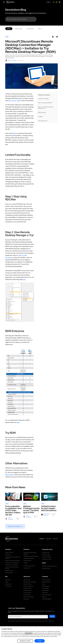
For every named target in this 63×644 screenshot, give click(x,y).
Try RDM (40, 117)
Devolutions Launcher (47, 559)
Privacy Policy (51, 622)
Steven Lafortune (9, 519)
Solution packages (9, 553)
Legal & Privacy (45, 590)
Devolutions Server (46, 568)
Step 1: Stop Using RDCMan (45, 103)
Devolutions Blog (16, 10)
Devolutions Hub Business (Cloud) (49, 566)
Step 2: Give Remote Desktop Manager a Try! (46, 108)
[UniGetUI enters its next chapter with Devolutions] (49, 497)
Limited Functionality (43, 99)
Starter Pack (8, 555)
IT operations (30, 29)
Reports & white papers (29, 597)
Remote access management (12, 565)
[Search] (54, 2)
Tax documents (45, 588)
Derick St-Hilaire (11, 60)
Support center (27, 580)
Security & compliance (47, 595)
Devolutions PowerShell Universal (31, 556)
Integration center (9, 571)
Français (48, 539)
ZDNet (15, 133)
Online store (8, 580)
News (7, 37)
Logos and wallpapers (47, 599)
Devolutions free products (29, 566)
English (42, 539)
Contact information (46, 580)
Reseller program (46, 586)
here (24, 279)
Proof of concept (9, 573)
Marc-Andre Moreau (46, 515)
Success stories (27, 595)
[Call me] (57, 2)
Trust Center (45, 593)
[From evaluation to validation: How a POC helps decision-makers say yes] (14, 497)
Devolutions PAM (27, 561)
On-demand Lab (27, 593)
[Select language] (49, 2)
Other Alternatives (43, 121)
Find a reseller (8, 586)
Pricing (7, 582)
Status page (26, 599)
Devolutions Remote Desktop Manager (30, 553)
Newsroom (44, 597)
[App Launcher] (59, 2)
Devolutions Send (46, 553)
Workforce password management (13, 561)
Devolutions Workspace (29, 558)
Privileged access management (12, 563)
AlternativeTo (10, 475)
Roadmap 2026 (27, 568)
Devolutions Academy (28, 586)
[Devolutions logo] (12, 539)
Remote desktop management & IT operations (13, 558)
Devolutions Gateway (47, 557)
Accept (40, 641)
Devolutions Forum (28, 584)
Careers (44, 584)
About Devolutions (46, 582)
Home (9, 29)
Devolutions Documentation (30, 582)
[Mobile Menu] (4, 2)
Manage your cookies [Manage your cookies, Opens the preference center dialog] (25, 641)
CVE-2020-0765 (14, 101)
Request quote (8, 584)
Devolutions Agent (46, 555)
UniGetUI (26, 563)
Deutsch (55, 539)
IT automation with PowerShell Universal (12, 568)
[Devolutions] (10, 2)
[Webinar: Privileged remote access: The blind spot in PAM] (32, 497)
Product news (18, 29)
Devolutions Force (28, 590)
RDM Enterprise (42, 112)
